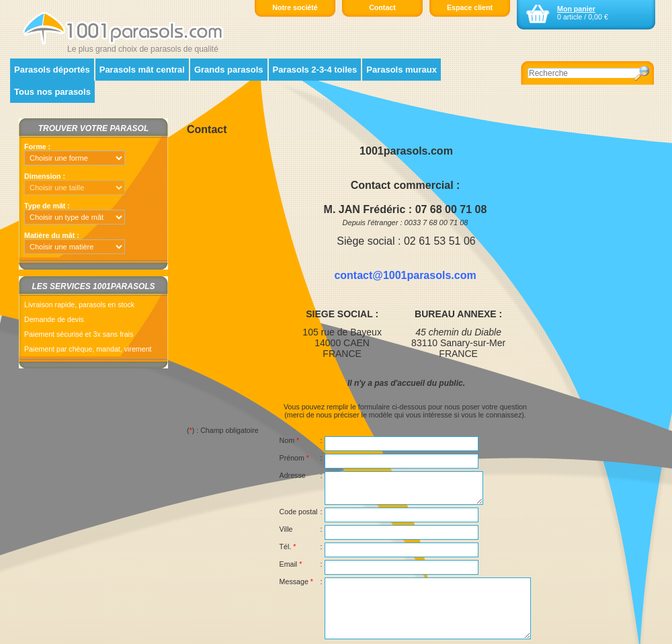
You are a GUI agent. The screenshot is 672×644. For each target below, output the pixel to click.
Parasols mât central (142, 70)
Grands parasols (229, 70)
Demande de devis (54, 319)
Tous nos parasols (52, 92)
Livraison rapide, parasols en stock (79, 305)
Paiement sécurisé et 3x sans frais (79, 334)
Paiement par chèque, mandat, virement (88, 349)
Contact (382, 7)
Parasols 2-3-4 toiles (315, 70)
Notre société (295, 7)
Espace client (470, 7)
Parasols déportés (52, 70)
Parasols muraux (402, 70)
